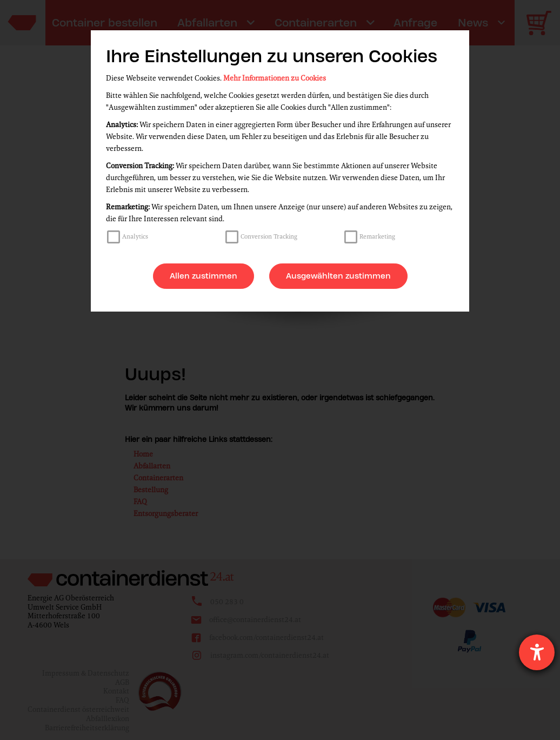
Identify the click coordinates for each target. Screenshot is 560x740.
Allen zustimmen (204, 276)
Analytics (135, 236)
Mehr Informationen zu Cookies (275, 78)
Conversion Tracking (269, 236)
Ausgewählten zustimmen (338, 276)
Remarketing (377, 236)
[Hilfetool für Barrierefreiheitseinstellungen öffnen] (537, 652)
